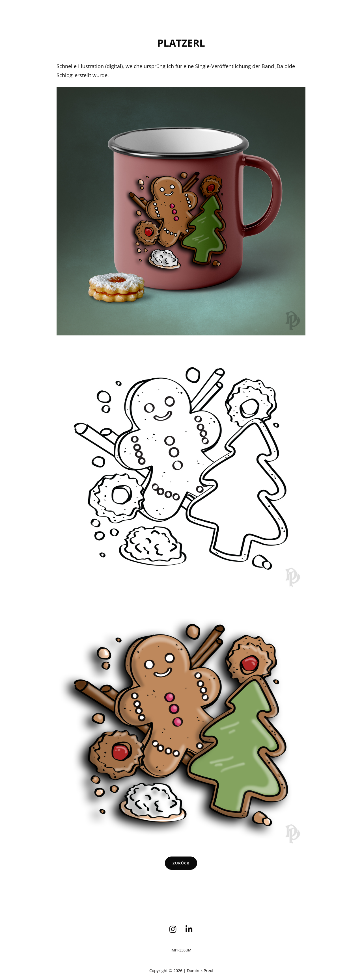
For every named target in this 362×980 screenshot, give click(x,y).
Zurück (181, 863)
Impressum (181, 950)
